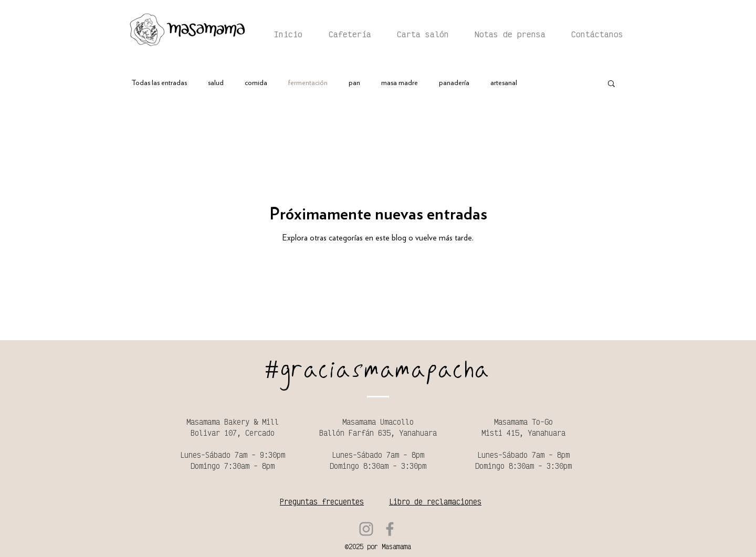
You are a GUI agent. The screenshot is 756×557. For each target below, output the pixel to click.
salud (216, 83)
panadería (454, 83)
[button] (611, 84)
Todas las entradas (159, 83)
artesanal (504, 83)
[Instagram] (366, 529)
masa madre (400, 83)
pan (354, 83)
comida (256, 83)
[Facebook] (390, 529)
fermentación (308, 83)
